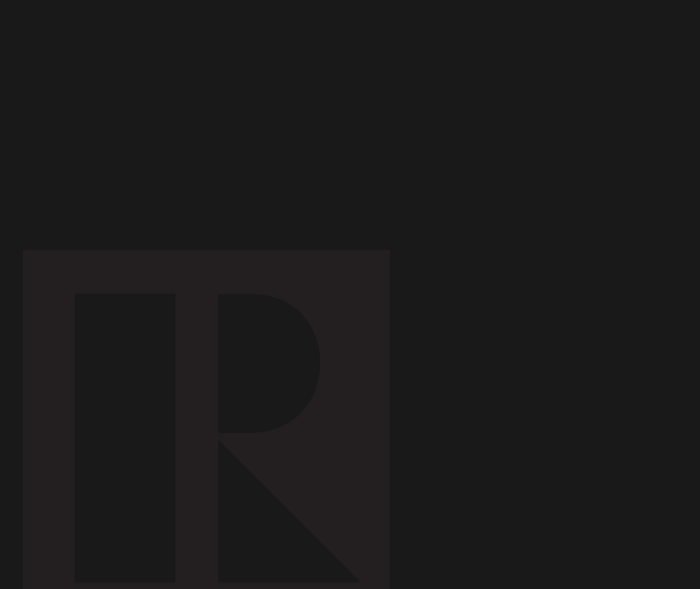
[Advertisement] (258, 149)
